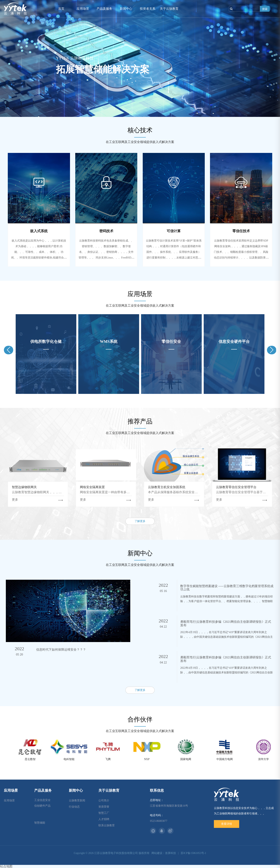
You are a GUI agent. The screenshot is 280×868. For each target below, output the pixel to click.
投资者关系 (148, 9)
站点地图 (6, 866)
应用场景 (83, 9)
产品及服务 (104, 9)
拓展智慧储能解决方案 (103, 69)
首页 (61, 9)
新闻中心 (126, 9)
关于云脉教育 (169, 9)
